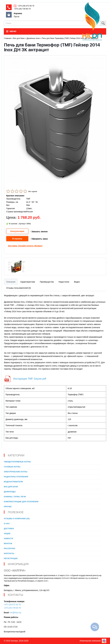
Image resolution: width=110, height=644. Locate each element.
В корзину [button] (17, 239)
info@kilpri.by (15, 613)
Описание (11, 282)
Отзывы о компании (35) (17, 519)
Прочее (8, 507)
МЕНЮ (11, 31)
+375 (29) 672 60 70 (26, 6)
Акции (7, 534)
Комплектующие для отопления (21, 502)
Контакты (9, 553)
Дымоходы (10, 492)
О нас (7, 524)
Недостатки (64, 282)
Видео (77, 282)
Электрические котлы (16, 472)
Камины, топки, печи (15, 497)
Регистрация (11, 558)
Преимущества (47, 282)
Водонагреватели (13, 482)
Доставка (13, 246)
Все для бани (11, 487)
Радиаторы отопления (16, 477)
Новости (8, 538)
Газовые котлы (12, 467)
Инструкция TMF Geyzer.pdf (30, 379)
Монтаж (8, 543)
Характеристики (28, 282)
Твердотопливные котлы (17, 462)
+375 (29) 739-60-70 (22, 9)
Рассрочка (10, 548)
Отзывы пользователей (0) (19, 288)
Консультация (17, 231)
